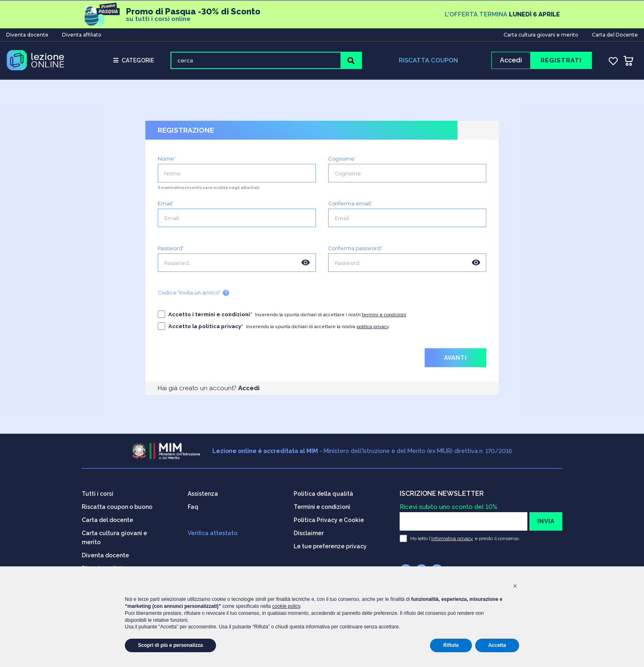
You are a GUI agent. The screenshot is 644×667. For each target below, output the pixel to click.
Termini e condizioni (322, 506)
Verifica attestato (213, 532)
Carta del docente (107, 519)
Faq (193, 506)
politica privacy (373, 328)
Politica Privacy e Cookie (329, 519)
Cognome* (342, 160)
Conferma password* (355, 249)
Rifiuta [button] (451, 645)
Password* (171, 249)
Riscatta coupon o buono (117, 506)
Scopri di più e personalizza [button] (170, 645)
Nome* (167, 160)
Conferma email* (350, 204)
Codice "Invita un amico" (194, 294)
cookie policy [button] (286, 606)
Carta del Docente (615, 34)
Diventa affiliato (82, 34)
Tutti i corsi (98, 493)
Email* (166, 204)
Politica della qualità (323, 493)
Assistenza (203, 493)
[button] (515, 586)
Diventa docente (27, 34)
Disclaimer (309, 532)
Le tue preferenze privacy (330, 545)
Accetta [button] (497, 645)
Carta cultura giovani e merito (541, 34)
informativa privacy (452, 538)
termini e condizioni (384, 316)
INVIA (546, 520)
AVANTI (455, 359)
